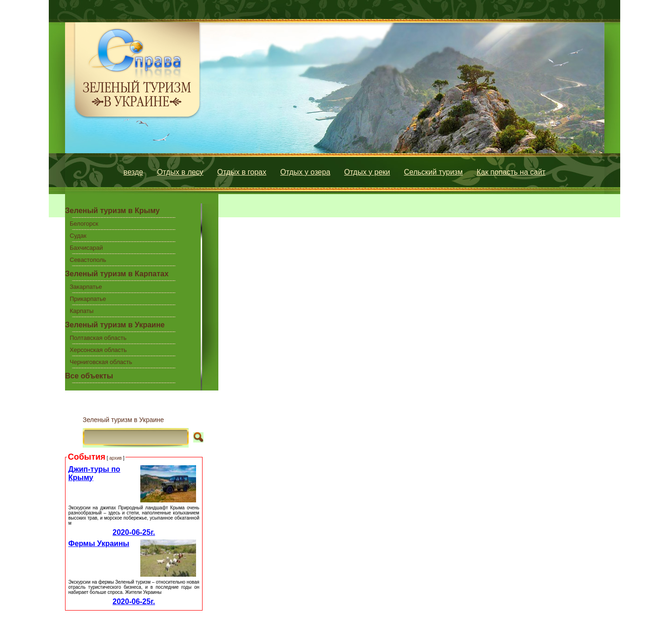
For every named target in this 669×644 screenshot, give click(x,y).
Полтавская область (98, 338)
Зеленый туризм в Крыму (112, 211)
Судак (78, 236)
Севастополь (88, 260)
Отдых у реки (367, 172)
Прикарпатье (88, 299)
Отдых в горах (242, 172)
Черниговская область (101, 362)
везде (133, 172)
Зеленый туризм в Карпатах (117, 274)
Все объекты (89, 376)
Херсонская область (98, 350)
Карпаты (82, 311)
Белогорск (84, 224)
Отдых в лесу (180, 172)
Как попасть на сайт (511, 172)
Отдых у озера (305, 172)
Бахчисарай (86, 248)
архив (115, 458)
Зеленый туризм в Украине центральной (115, 326)
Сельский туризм (433, 172)
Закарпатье (86, 287)
